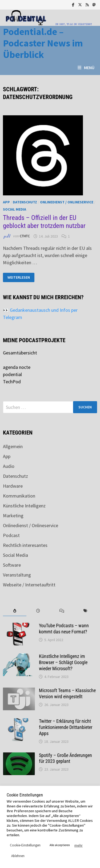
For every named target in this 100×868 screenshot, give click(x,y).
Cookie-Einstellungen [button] (25, 845)
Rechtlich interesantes (25, 545)
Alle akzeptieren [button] (60, 845)
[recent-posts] (38, 611)
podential (12, 374)
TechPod (12, 382)
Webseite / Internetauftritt (29, 585)
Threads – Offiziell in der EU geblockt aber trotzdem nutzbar (44, 222)
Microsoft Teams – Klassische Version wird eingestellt (67, 693)
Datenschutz (25, 202)
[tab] (15, 611)
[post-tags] (85, 611)
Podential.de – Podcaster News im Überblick (43, 43)
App (6, 202)
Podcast (11, 535)
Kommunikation (19, 496)
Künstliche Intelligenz (24, 506)
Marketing (13, 516)
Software (12, 565)
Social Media (15, 209)
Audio (9, 466)
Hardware (13, 486)
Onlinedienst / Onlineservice (67, 202)
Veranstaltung (17, 575)
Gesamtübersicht (20, 353)
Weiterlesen (19, 277)
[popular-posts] (15, 611)
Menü (86, 68)
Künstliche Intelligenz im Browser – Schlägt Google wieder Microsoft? (63, 662)
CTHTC (25, 236)
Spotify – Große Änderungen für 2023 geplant (65, 758)
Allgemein (13, 446)
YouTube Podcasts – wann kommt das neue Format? (64, 629)
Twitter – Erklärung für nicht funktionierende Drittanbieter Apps (66, 727)
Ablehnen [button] (18, 856)
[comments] (62, 611)
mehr (79, 845)
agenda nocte (17, 367)
